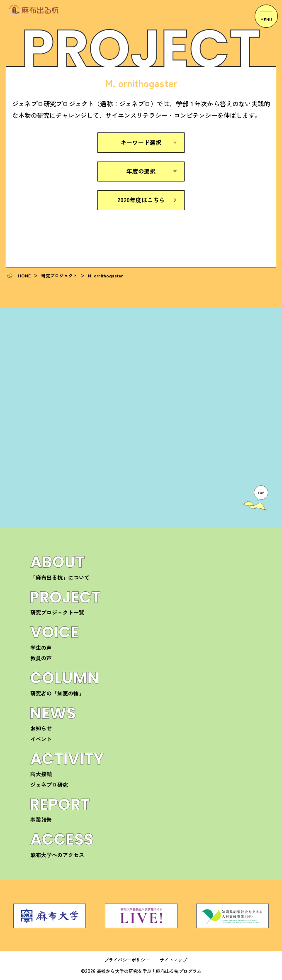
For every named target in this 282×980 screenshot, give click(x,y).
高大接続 (41, 774)
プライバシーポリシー (127, 960)
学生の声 (41, 648)
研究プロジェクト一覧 (57, 612)
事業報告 (41, 820)
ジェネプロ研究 (49, 785)
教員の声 (41, 658)
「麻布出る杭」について (60, 577)
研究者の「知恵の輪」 (57, 693)
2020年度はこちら (141, 200)
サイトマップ (173, 960)
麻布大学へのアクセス (57, 855)
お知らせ (41, 728)
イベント (41, 739)
